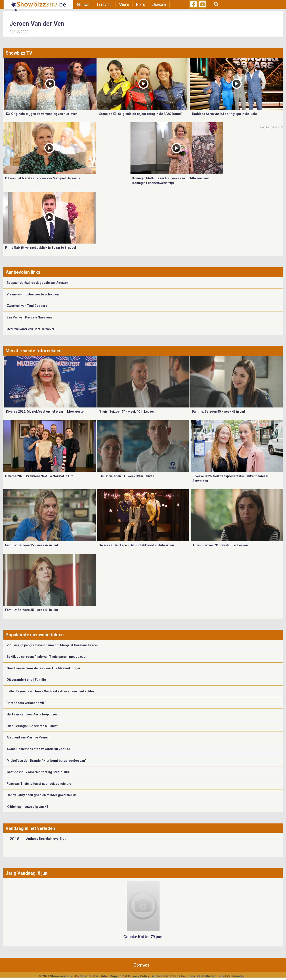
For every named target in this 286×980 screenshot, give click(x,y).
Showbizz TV (19, 53)
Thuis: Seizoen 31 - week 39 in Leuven (126, 476)
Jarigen (159, 4)
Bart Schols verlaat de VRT (26, 703)
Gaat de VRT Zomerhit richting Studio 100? (39, 772)
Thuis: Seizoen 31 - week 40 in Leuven (127, 412)
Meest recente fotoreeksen (34, 351)
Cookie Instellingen (202, 976)
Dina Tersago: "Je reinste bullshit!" (32, 726)
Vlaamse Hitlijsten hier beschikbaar (33, 294)
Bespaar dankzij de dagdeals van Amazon (38, 283)
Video (124, 4)
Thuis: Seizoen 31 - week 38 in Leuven (220, 545)
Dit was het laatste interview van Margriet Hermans (43, 178)
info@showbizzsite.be (168, 976)
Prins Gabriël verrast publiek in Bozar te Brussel (41, 248)
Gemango (237, 976)
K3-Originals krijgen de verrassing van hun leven (42, 114)
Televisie (104, 4)
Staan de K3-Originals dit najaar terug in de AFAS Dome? (141, 114)
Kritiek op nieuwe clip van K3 (27, 807)
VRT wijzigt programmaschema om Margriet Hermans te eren (53, 645)
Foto (141, 4)
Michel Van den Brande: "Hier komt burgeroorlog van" (46, 761)
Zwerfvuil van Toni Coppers (27, 306)
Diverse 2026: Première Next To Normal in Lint (39, 476)
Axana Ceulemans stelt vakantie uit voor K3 (38, 749)
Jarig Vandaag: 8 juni (27, 873)
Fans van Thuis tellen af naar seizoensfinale (39, 784)
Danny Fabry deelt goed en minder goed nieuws (42, 795)
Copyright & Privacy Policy (129, 976)
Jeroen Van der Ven (37, 24)
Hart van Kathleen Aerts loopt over (32, 714)
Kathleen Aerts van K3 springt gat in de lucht (225, 114)
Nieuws (83, 4)
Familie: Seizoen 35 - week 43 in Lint (219, 412)
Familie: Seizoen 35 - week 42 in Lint (32, 545)
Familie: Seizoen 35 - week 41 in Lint (32, 610)
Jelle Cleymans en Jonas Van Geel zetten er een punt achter (50, 691)
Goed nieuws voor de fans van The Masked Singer (44, 668)
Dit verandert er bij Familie (26, 680)
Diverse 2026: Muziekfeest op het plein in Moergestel (45, 412)
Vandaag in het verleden (30, 828)
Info (104, 976)
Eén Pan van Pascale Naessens (30, 317)
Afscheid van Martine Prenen (28, 737)
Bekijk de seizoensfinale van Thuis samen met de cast (47, 657)
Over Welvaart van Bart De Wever (31, 329)
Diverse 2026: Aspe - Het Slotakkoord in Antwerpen (136, 545)
